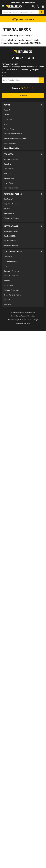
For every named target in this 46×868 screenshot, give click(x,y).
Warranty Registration (12, 293)
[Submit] (41, 90)
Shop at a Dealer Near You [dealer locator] (12, 10)
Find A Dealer (9, 288)
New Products (9, 176)
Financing (7, 269)
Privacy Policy (9, 138)
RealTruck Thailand (11, 249)
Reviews (7, 215)
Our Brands (8, 128)
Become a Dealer (10, 152)
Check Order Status (11, 278)
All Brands (8, 181)
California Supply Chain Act (17, 322)
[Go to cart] (41, 22)
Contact (28, 10)
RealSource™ (8, 205)
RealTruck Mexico (10, 244)
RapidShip (8, 171)
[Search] (41, 16)
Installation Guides (11, 167)
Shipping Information (12, 273)
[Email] (20, 90)
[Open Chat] (6, 22)
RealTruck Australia (11, 235)
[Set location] (28, 98)
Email (4, 86)
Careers (7, 123)
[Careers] (23, 106)
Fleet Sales (8, 307)
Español (7, 302)
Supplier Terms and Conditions (15, 147)
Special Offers (9, 186)
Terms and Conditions (23, 326)
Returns (7, 283)
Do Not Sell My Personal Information (23, 318)
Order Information (10, 264)
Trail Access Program (12, 224)
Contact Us (8, 259)
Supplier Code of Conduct (13, 142)
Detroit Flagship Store (12, 157)
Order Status (39, 10)
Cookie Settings (33, 322)
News (6, 133)
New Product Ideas (11, 195)
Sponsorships (9, 219)
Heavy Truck (8, 190)
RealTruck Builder (33, 6)
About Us (7, 118)
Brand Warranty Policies (13, 297)
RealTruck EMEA (10, 240)
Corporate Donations (11, 210)
